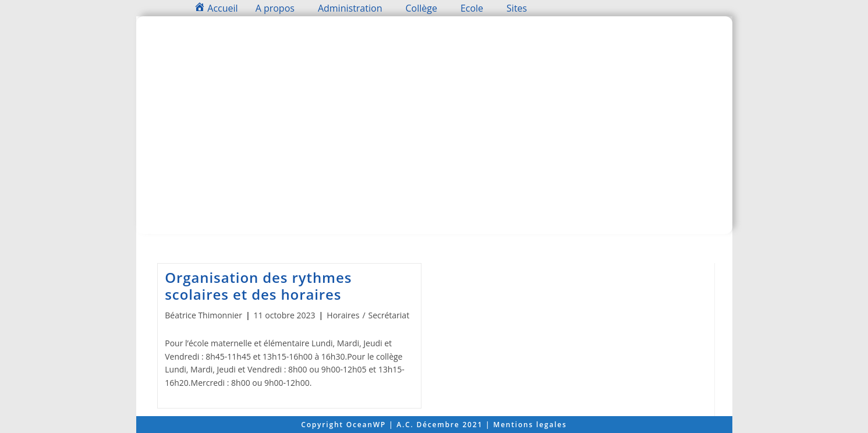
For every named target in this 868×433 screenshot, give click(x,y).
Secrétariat (389, 315)
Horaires (343, 315)
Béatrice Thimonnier (203, 315)
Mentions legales (530, 425)
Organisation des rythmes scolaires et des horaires (258, 286)
